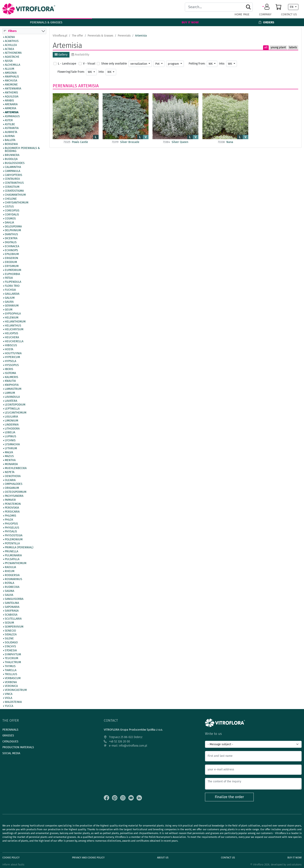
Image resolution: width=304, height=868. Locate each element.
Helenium (12, 318)
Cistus (9, 207)
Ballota (10, 140)
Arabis (9, 101)
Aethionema (13, 53)
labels (293, 47)
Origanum (12, 488)
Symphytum (13, 655)
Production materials (18, 747)
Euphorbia (12, 274)
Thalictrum (13, 663)
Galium (10, 298)
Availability (80, 55)
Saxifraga (12, 611)
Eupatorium (13, 270)
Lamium (10, 393)
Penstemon (13, 504)
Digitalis (11, 242)
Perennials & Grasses (46, 22)
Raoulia (10, 567)
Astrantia (12, 128)
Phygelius (12, 528)
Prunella (11, 552)
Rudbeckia (12, 587)
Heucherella (14, 341)
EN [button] (292, 7)
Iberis (9, 369)
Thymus (10, 667)
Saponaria (12, 607)
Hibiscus (11, 345)
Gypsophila (13, 314)
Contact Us (289, 14)
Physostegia (14, 536)
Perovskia (12, 508)
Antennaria (13, 89)
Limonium (11, 421)
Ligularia (11, 417)
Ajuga (9, 61)
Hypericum (12, 357)
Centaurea (12, 179)
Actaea (9, 49)
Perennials (65, 86)
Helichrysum (14, 330)
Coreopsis (12, 211)
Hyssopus (12, 365)
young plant (278, 47)
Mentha (10, 460)
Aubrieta (11, 132)
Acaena (10, 37)
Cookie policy (11, 858)
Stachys (10, 647)
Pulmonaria (13, 556)
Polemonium (14, 540)
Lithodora (12, 429)
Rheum (10, 571)
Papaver (10, 500)
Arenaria (11, 105)
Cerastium (12, 187)
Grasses (8, 736)
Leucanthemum (16, 413)
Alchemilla (12, 65)
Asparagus (12, 116)
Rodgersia (12, 575)
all (266, 47)
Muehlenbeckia (16, 468)
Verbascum (13, 678)
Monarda (11, 464)
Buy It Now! (190, 22)
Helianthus (13, 326)
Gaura (9, 302)
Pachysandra (14, 496)
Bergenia (11, 144)
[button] (267, 7)
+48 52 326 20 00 (117, 742)
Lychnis (10, 440)
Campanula (12, 171)
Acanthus (12, 41)
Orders (266, 22)
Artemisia (12, 112)
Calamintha (13, 167)
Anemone (11, 85)
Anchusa (11, 81)
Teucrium (11, 659)
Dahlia (9, 223)
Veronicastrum (16, 690)
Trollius (11, 674)
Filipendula (13, 282)
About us (163, 858)
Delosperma (13, 227)
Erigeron (11, 258)
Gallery (61, 55)
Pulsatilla (12, 559)
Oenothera (13, 476)
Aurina (10, 136)
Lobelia (10, 433)
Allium (9, 69)
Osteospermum (16, 492)
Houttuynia (13, 353)
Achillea (11, 45)
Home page (242, 14)
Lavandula (12, 397)
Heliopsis (11, 334)
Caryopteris (13, 175)
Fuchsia (10, 290)
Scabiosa (11, 615)
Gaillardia (12, 294)
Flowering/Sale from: (71, 72)
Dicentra (11, 238)
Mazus (9, 456)
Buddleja (11, 159)
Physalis (11, 532)
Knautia (10, 381)
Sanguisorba (14, 599)
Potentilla (12, 544)
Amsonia (11, 73)
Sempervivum (14, 627)
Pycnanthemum (16, 563)
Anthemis (11, 93)
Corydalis (12, 215)
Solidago (11, 643)
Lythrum (11, 448)
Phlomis (10, 516)
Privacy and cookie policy (88, 858)
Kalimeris (11, 377)
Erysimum (12, 266)
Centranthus (14, 183)
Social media (11, 753)
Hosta (9, 349)
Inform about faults (13, 865)
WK (211, 64)
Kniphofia (12, 385)
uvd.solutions (294, 865)
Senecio (10, 631)
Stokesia (11, 651)
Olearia (10, 480)
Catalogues (10, 742)
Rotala (9, 583)
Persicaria (12, 512)
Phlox (9, 520)
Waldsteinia (13, 702)
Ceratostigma (14, 191)
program (174, 64)
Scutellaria (13, 619)
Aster (9, 120)
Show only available (114, 64)
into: (222, 64)
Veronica (11, 686)
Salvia (9, 595)
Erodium (11, 262)
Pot (158, 64)
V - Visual (89, 64)
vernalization (139, 64)
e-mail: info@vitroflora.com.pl (125, 746)
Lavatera (11, 401)
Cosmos (10, 219)
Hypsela (10, 361)
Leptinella (12, 409)
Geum (9, 310)
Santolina (12, 603)
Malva (9, 452)
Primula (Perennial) (19, 548)
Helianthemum (15, 322)
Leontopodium (15, 405)
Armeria (10, 109)
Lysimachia (12, 444)
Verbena (11, 682)
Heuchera (12, 338)
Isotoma (10, 373)
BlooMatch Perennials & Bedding (22, 150)
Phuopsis (11, 524)
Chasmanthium (15, 195)
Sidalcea (11, 635)
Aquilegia (12, 97)
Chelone (11, 199)
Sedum (9, 623)
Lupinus (10, 437)
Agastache (12, 57)
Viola (8, 698)
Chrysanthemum (17, 203)
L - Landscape (67, 64)
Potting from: (197, 64)
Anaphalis (12, 77)
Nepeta (10, 472)
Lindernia (12, 425)
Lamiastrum (13, 389)
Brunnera (12, 155)
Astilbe (10, 124)
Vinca (9, 694)
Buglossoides (15, 163)
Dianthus (11, 235)
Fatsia (9, 278)
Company (265, 14)
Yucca (9, 706)
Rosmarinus (13, 579)
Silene (9, 639)
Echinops (11, 250)
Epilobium (12, 254)
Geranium (12, 306)
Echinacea (12, 246)
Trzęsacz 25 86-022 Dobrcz (123, 737)
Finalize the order (229, 797)
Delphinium (13, 231)
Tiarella (11, 670)
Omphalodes (14, 484)
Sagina (9, 591)
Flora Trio (12, 286)
